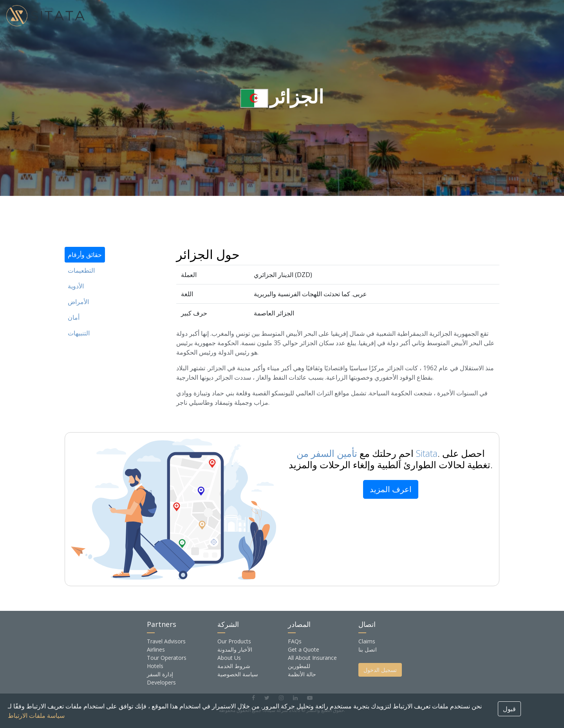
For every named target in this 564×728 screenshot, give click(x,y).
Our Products (234, 641)
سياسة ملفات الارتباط (36, 715)
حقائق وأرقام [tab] (85, 255)
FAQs (295, 641)
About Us (229, 658)
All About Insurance (312, 658)
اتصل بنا (368, 649)
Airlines (156, 649)
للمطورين (299, 666)
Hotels (155, 666)
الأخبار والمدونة (235, 649)
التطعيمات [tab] (81, 270)
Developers (161, 682)
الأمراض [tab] (78, 302)
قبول (509, 709)
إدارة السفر (160, 674)
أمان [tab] (74, 317)
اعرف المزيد (391, 489)
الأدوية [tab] (76, 286)
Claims (367, 641)
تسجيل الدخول (380, 670)
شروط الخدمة (234, 666)
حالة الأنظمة (302, 674)
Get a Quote (304, 649)
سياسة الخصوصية (238, 674)
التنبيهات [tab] (79, 333)
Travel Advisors (166, 641)
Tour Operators (167, 658)
